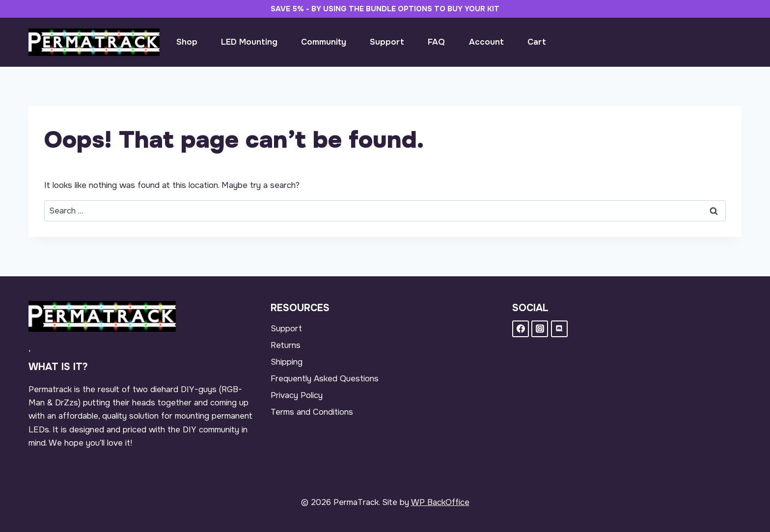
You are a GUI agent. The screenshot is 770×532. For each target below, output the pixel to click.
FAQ (436, 42)
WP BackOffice (440, 502)
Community (324, 42)
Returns (286, 345)
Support (387, 42)
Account (486, 42)
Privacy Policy (297, 395)
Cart (537, 42)
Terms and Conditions (312, 412)
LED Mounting (249, 42)
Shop (187, 42)
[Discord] (559, 329)
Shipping (287, 362)
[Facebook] (521, 329)
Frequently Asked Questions (325, 379)
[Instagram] (540, 329)
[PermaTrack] (94, 42)
